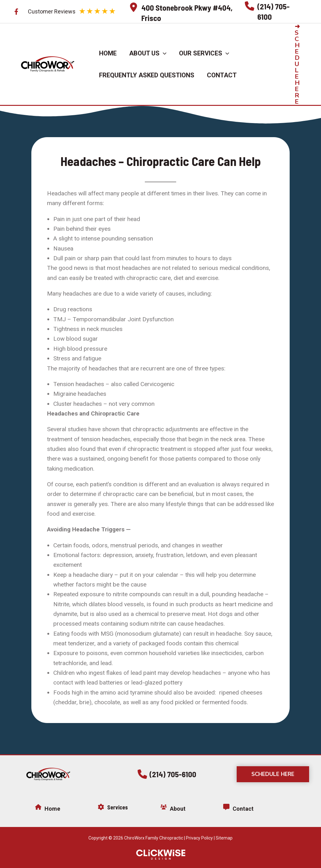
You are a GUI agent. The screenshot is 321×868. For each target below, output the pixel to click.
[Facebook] (16, 12)
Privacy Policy (199, 838)
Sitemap (224, 838)
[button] (302, 64)
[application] (163, 53)
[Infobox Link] (184, 11)
